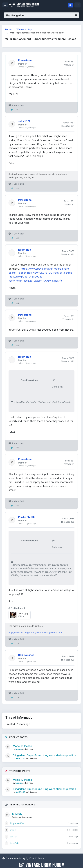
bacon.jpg (23, 613)
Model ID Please (22, 746)
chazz (13, 830)
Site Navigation (41, 15)
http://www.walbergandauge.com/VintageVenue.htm (35, 632)
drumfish (14, 843)
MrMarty (17, 814)
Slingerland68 (17, 823)
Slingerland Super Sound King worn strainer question (44, 755)
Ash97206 (21, 758)
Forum (9, 29)
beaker (19, 749)
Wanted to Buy (24, 29)
